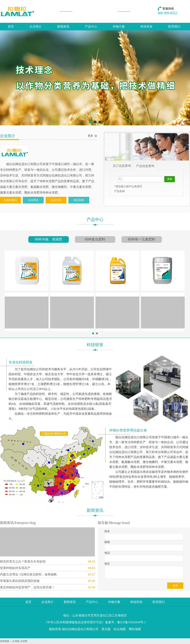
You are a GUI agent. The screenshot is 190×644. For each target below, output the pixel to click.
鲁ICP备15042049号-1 (131, 622)
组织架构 (79, 200)
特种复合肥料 (95, 239)
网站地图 (135, 629)
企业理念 (33, 200)
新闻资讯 (63, 27)
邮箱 (107, 542)
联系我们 (174, 27)
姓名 (107, 531)
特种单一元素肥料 (142, 239)
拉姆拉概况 (10, 200)
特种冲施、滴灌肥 (48, 239)
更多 (90, 136)
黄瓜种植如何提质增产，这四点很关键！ (27, 587)
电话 (107, 553)
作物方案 (119, 27)
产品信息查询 (145, 166)
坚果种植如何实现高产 (15, 568)
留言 (107, 564)
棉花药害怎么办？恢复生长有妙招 (23, 561)
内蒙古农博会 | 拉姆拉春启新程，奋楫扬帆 (28, 574)
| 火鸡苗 (15, 641)
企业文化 (56, 200)
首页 (11, 27)
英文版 (106, 629)
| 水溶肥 (23, 641)
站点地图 (120, 629)
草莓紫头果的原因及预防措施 (20, 581)
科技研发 (146, 27)
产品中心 (91, 27)
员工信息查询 (122, 166)
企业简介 (36, 27)
